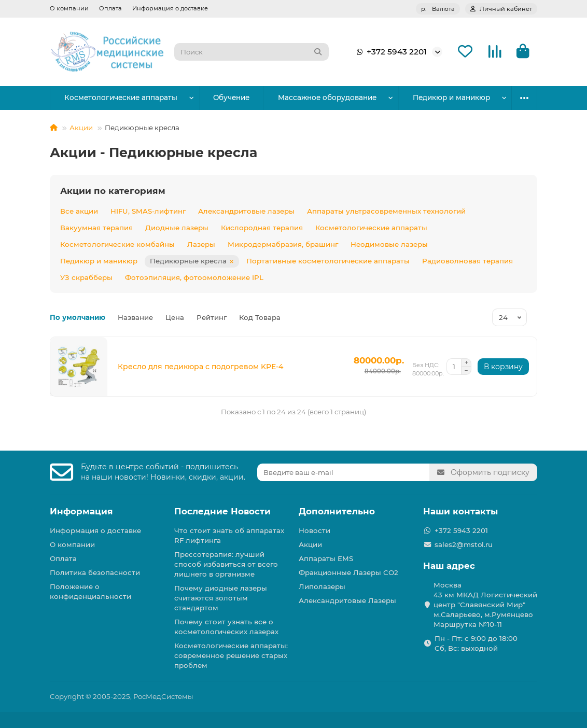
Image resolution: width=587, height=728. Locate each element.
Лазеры (201, 244)
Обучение (215, 97)
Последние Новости (222, 511)
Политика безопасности (95, 572)
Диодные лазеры (177, 228)
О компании (69, 8)
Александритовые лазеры (246, 211)
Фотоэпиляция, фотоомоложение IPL (194, 277)
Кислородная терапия (262, 228)
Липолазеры (322, 586)
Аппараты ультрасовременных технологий (386, 211)
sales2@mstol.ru (464, 544)
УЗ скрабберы (86, 277)
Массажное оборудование (301, 97)
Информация (81, 511)
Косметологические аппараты (115, 97)
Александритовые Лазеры (347, 600)
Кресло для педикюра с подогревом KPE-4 (200, 367)
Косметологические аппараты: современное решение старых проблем (231, 655)
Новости (315, 530)
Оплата (110, 8)
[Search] (251, 52)
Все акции (79, 211)
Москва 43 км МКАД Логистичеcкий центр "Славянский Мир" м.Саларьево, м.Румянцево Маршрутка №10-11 (485, 605)
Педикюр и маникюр (99, 261)
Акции (81, 128)
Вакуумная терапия (96, 228)
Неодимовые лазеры (389, 244)
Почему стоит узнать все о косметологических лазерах (226, 627)
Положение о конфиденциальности (90, 591)
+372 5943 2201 (389, 52)
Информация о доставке (170, 8)
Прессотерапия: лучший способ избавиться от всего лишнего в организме (226, 564)
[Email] (343, 472)
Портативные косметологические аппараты (328, 261)
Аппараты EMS (326, 558)
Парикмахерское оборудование (435, 97)
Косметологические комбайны (117, 244)
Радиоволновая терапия (467, 261)
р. (438, 9)
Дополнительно (337, 511)
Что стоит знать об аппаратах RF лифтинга (229, 535)
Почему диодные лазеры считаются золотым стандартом (221, 598)
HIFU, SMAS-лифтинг (148, 211)
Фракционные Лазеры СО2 (348, 572)
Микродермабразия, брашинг (283, 244)
